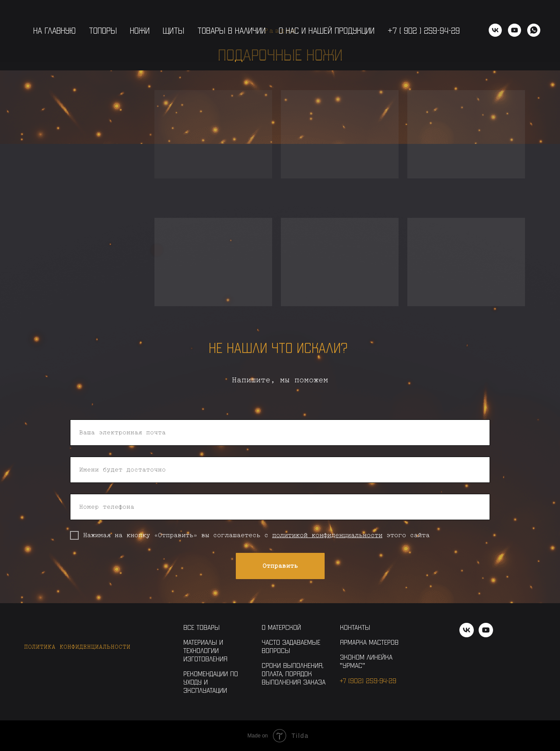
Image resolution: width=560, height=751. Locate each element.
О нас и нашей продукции (327, 30)
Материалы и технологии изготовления (205, 650)
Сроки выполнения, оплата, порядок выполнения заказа (294, 673)
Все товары (201, 627)
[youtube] (514, 30)
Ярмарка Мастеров (369, 642)
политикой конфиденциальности (327, 535)
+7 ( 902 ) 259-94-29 (424, 30)
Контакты (355, 627)
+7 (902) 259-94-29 (368, 680)
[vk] (495, 30)
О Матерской (281, 627)
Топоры (103, 30)
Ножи (140, 30)
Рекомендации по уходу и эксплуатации (211, 682)
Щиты (173, 30)
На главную (54, 30)
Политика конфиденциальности (77, 647)
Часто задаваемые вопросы (291, 646)
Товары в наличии (231, 30)
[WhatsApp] (534, 30)
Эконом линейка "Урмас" (366, 661)
